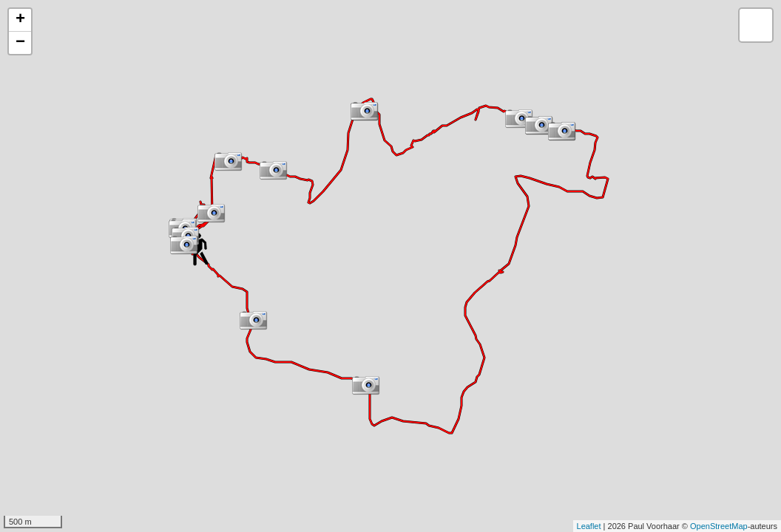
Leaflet (589, 526)
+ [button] (20, 20)
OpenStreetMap (719, 526)
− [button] (20, 43)
